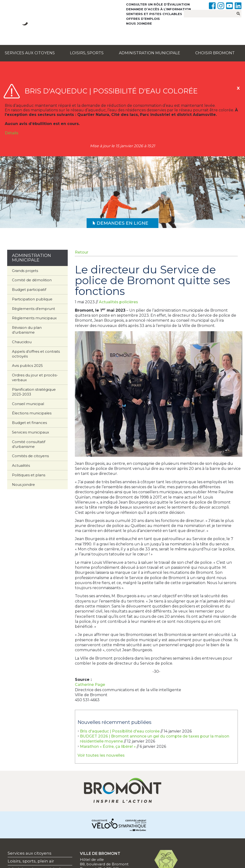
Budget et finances (29, 423)
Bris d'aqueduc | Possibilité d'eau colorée (120, 731)
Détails (12, 133)
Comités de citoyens (30, 456)
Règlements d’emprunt (33, 309)
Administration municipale (150, 53)
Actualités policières (118, 302)
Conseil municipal (28, 404)
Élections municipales (32, 413)
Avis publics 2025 (27, 366)
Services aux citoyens (30, 53)
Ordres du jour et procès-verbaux (35, 377)
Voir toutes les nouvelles (101, 755)
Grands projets (25, 271)
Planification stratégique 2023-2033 (34, 392)
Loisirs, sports (87, 53)
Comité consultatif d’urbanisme (29, 444)
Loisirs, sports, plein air (31, 861)
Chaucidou (22, 342)
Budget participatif (29, 290)
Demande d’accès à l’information (159, 9)
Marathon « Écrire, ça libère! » (108, 746)
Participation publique (32, 299)
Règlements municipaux (34, 318)
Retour (82, 252)
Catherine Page (90, 685)
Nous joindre (139, 23)
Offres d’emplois (143, 19)
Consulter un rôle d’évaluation (158, 4)
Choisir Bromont (215, 53)
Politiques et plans (29, 475)
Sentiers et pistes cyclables (154, 14)
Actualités (21, 465)
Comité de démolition (32, 280)
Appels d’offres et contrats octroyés (36, 354)
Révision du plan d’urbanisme (27, 330)
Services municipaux (31, 432)
